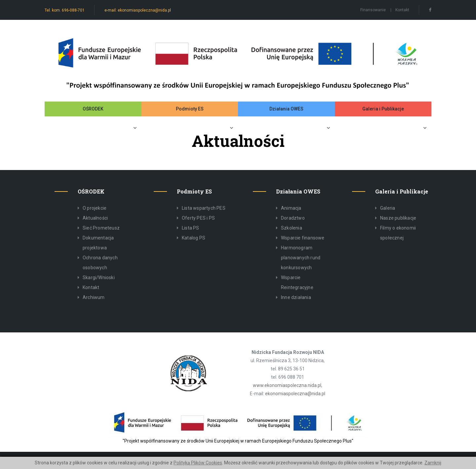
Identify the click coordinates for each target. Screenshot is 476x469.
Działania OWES (286, 109)
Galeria (388, 208)
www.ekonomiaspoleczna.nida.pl (287, 385)
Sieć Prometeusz (101, 228)
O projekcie (95, 208)
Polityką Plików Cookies (198, 463)
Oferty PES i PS (198, 218)
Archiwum (94, 297)
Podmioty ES (190, 109)
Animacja (291, 208)
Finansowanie (373, 10)
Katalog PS (194, 238)
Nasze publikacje (398, 218)
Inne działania (296, 297)
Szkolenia (292, 228)
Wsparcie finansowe (303, 238)
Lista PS (191, 228)
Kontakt (402, 10)
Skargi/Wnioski (99, 277)
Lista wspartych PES (204, 208)
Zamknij (433, 463)
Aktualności (95, 218)
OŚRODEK (93, 109)
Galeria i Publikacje (383, 109)
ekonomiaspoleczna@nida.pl (295, 394)
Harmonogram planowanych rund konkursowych (301, 258)
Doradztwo (293, 218)
